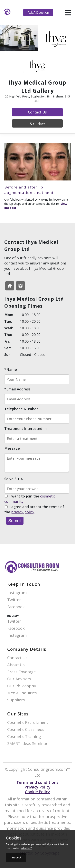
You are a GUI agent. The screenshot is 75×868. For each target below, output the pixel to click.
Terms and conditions (37, 782)
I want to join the (30, 499)
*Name (11, 369)
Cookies (14, 838)
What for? (26, 848)
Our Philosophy (22, 686)
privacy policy (23, 512)
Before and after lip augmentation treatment (29, 190)
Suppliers (16, 700)
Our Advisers (19, 679)
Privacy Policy (37, 787)
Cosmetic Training (24, 737)
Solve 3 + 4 (13, 479)
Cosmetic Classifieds (26, 730)
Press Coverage (21, 672)
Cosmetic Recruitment (28, 723)
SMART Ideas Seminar (27, 744)
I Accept (16, 857)
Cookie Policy (37, 792)
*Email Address (17, 389)
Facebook (16, 607)
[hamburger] (68, 13)
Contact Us (37, 112)
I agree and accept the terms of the (34, 509)
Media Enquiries (22, 693)
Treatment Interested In (25, 429)
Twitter (14, 600)
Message (12, 448)
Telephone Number (21, 409)
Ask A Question (38, 13)
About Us (16, 665)
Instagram (17, 593)
